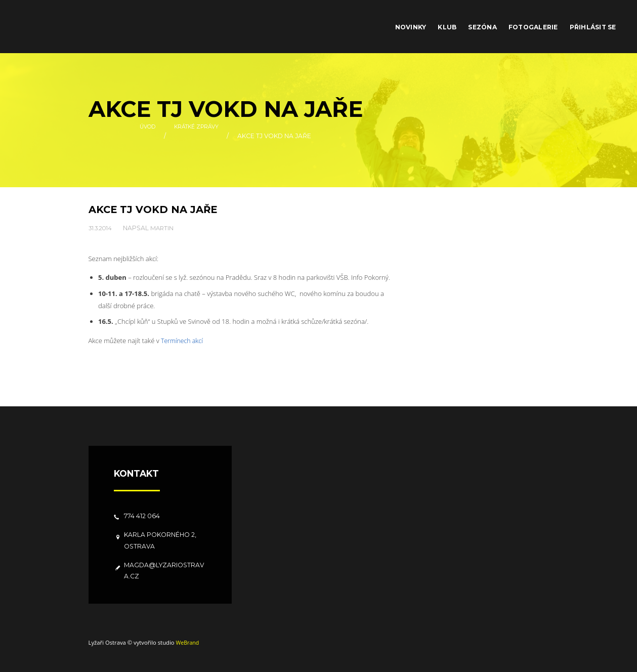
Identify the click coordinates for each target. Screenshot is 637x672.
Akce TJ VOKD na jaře (156, 209)
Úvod (144, 136)
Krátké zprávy (198, 136)
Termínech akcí (183, 341)
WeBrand (188, 642)
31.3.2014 (102, 227)
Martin (165, 227)
